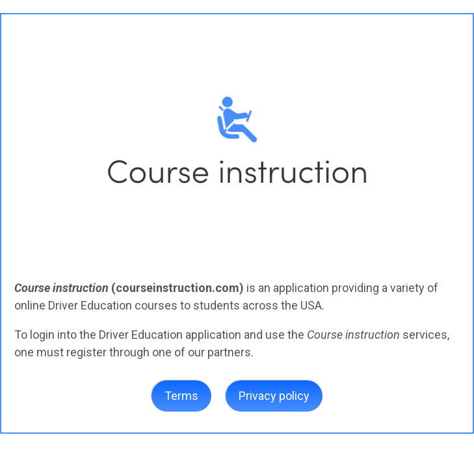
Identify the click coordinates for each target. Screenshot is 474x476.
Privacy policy (274, 396)
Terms (181, 396)
